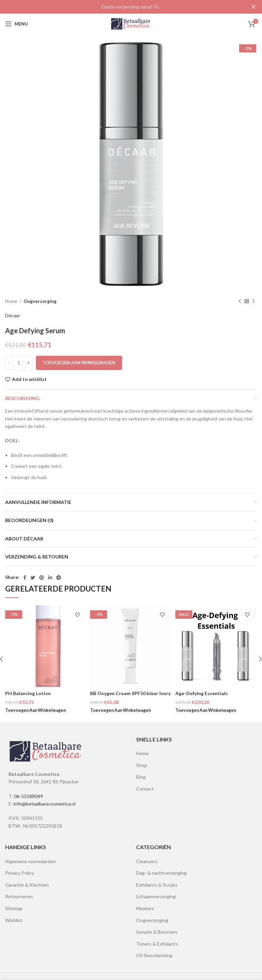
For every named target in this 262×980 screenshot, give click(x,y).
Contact (145, 788)
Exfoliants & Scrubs (157, 884)
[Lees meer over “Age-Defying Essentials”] (206, 710)
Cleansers (147, 860)
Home (12, 301)
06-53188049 (28, 795)
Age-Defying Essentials (202, 692)
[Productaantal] (19, 362)
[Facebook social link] (25, 577)
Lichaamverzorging (156, 896)
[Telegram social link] (59, 577)
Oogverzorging (40, 301)
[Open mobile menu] (17, 23)
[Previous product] (240, 301)
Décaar (13, 315)
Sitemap (14, 908)
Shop (142, 764)
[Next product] (253, 301)
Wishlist (14, 919)
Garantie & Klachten (27, 884)
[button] (35, 710)
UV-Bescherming (154, 955)
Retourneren (19, 896)
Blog (141, 776)
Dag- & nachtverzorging (161, 872)
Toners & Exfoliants (157, 943)
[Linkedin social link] (50, 577)
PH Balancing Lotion (28, 692)
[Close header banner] (253, 7)
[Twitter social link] (33, 577)
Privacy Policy (20, 872)
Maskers (145, 908)
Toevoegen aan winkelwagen (79, 362)
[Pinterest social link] (42, 577)
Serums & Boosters (157, 931)
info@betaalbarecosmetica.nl (45, 803)
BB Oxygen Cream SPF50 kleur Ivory (130, 692)
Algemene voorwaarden (31, 860)
